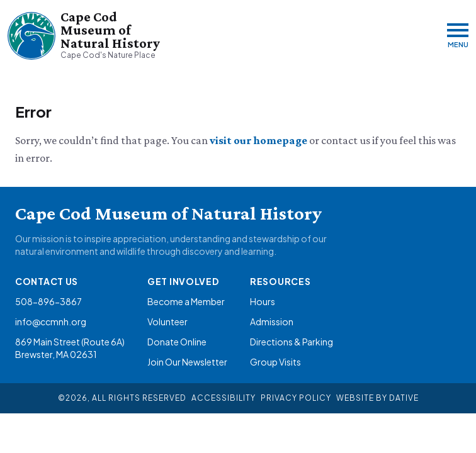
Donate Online (177, 342)
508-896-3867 (48, 301)
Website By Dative (377, 398)
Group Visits (275, 362)
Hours (263, 301)
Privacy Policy (296, 398)
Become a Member (186, 301)
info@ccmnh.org (51, 322)
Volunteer (167, 322)
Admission (272, 322)
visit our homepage (259, 140)
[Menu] (458, 36)
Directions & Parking (292, 342)
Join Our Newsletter (187, 362)
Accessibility (224, 398)
